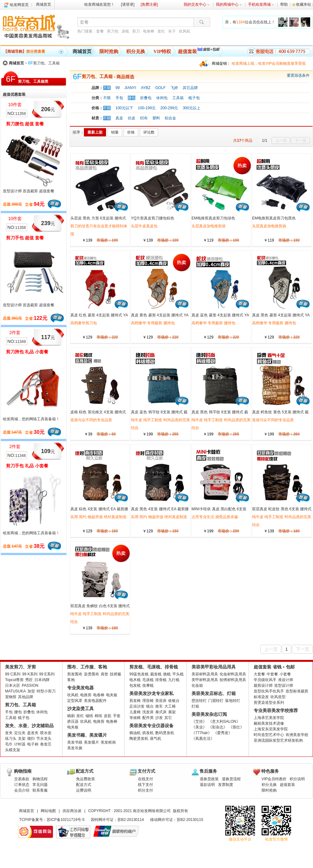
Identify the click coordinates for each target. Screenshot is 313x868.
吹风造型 (278, 697)
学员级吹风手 (265, 680)
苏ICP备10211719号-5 (66, 820)
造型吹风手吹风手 (269, 691)
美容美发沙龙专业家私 (151, 694)
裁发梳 (156, 674)
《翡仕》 (236, 727)
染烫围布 (92, 674)
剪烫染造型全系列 (269, 703)
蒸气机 (156, 739)
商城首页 (44, 4)
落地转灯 (233, 701)
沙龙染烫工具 (80, 709)
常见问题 (40, 785)
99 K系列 (30, 674)
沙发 (159, 718)
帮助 (284, 4)
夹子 (172, 31)
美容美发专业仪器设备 (151, 726)
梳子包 (194, 98)
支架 (22, 739)
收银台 (174, 701)
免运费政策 (86, 779)
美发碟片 (92, 742)
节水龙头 (44, 739)
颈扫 (31, 739)
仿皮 (132, 118)
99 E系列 (47, 674)
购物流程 (40, 779)
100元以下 (124, 108)
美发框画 (108, 742)
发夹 (9, 733)
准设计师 (286, 680)
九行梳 (174, 680)
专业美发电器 (80, 688)
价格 (131, 132)
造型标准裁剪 (297, 691)
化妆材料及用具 (233, 674)
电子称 (33, 744)
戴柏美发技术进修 (269, 723)
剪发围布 (75, 674)
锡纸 (89, 716)
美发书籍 (75, 742)
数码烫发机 (165, 733)
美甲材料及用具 (205, 680)
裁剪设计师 (263, 685)
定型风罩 (75, 701)
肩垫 (104, 674)
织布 (144, 118)
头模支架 (13, 750)
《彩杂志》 (218, 727)
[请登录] (128, 4)
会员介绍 (22, 790)
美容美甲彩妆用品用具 (214, 667)
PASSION (30, 685)
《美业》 (199, 727)
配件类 (148, 718)
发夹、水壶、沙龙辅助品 (29, 726)
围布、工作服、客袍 (87, 667)
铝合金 (170, 118)
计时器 (20, 744)
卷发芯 (46, 744)
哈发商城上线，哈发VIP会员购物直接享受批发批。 (269, 64)
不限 (107, 88)
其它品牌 (190, 88)
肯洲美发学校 (297, 735)
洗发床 (148, 712)
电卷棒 (149, 31)
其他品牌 (26, 697)
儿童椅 (135, 712)
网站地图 (48, 811)
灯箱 (195, 706)
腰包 (132, 98)
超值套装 (187, 51)
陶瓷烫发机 (139, 739)
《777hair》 (202, 733)
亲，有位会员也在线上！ (250, 22)
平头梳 (178, 674)
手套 (117, 716)
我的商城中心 (229, 4)
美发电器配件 (95, 701)
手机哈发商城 (261, 4)
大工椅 (170, 706)
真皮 (119, 118)
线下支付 (145, 785)
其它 (168, 718)
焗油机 (135, 733)
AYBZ (146, 88)
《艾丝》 (199, 721)
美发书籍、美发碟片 (87, 735)
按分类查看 (24, 51)
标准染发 (261, 697)
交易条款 (22, 779)
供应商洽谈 (72, 811)
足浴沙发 (137, 706)
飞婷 (174, 88)
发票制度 (226, 785)
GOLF (160, 88)
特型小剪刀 (46, 691)
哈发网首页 (19, 5)
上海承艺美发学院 (269, 718)
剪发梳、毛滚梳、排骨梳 (154, 667)
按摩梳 (148, 685)
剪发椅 (135, 701)
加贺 (31, 691)
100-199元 (147, 108)
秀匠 (29, 680)
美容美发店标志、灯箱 (214, 694)
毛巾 (9, 744)
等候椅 (135, 718)
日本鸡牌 (42, 680)
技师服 (115, 674)
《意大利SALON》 (224, 721)
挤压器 (73, 721)
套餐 (100, 31)
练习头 (11, 739)
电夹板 (112, 695)
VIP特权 (162, 51)
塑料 (156, 118)
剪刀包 (113, 31)
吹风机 (185, 31)
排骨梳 (161, 680)
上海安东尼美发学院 (271, 729)
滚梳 (125, 31)
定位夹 (20, 733)
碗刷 (71, 716)
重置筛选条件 (298, 75)
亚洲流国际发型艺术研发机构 (278, 740)
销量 (115, 132)
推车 (159, 706)
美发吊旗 (75, 748)
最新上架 (95, 132)
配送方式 (84, 785)
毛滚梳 (148, 680)
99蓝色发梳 (139, 674)
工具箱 (178, 98)
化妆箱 (197, 685)
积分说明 (297, 779)
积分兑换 (136, 51)
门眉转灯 (216, 701)
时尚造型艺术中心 (269, 735)
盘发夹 (33, 733)
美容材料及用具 (205, 674)
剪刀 (136, 31)
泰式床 (161, 712)
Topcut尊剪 (14, 680)
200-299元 (169, 108)
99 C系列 (13, 674)
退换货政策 (209, 779)
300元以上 (192, 108)
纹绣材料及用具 (233, 680)
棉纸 (98, 716)
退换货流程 (231, 779)
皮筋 (108, 716)
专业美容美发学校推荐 (276, 711)
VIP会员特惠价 (274, 779)
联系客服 (40, 790)
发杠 (161, 31)
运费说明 (84, 790)
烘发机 (148, 733)
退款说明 (207, 785)
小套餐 (285, 674)
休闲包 (162, 98)
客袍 (71, 680)
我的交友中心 (197, 4)
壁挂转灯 (199, 701)
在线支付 (145, 779)
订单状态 (22, 785)
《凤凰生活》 (203, 739)
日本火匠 (13, 685)
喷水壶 (46, 733)
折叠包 (146, 98)
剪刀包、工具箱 (44, 63)
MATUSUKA (15, 691)
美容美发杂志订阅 (209, 714)
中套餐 (272, 674)
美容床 (161, 701)
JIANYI (130, 88)
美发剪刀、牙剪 (21, 667)
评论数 (149, 132)
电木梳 (135, 680)
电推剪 (86, 695)
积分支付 (145, 790)
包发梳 (135, 685)
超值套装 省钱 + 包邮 (274, 667)
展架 (172, 712)
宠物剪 (11, 697)
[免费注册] (149, 4)
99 (118, 88)
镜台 (150, 706)
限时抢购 (109, 51)
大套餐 (259, 674)
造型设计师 (284, 685)
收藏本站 (304, 4)
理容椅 (148, 701)
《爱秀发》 (223, 733)
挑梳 (167, 674)
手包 (119, 98)
